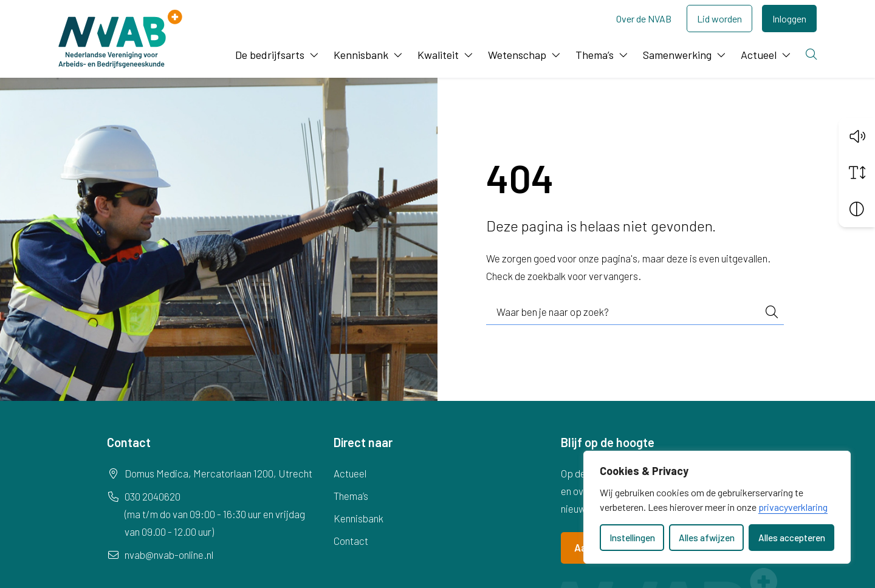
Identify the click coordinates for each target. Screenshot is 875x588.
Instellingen (632, 538)
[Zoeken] (812, 55)
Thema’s (595, 55)
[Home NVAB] (120, 39)
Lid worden (719, 19)
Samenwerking (677, 55)
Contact (351, 541)
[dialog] (717, 507)
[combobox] (635, 312)
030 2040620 (153, 496)
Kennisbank (361, 55)
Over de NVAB (644, 19)
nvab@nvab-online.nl (169, 555)
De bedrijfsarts (270, 55)
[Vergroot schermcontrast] (857, 208)
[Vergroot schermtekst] (857, 172)
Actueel (759, 55)
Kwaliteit (438, 55)
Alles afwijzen (707, 538)
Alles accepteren (792, 538)
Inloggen (789, 19)
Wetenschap (517, 55)
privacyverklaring (793, 507)
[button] (857, 135)
